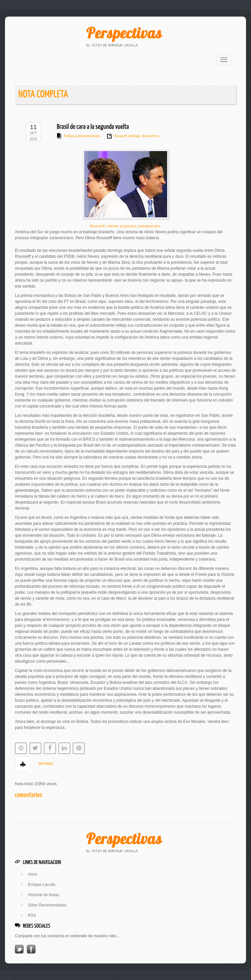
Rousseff (120, 136)
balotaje (134, 136)
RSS (32, 915)
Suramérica (150, 136)
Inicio (32, 874)
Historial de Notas (44, 895)
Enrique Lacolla (42, 885)
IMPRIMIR (46, 764)
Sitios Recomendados (47, 905)
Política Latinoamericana (82, 136)
